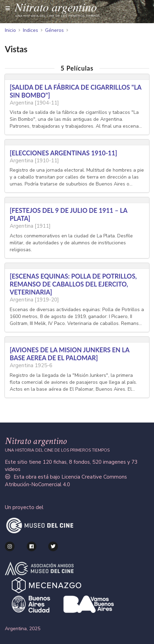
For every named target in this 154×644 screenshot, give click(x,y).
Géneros (54, 30)
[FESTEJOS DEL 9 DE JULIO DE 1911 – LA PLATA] (69, 214)
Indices (31, 30)
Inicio (10, 30)
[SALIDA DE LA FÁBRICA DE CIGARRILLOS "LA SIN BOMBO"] (75, 91)
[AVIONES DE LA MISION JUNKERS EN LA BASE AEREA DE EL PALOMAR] (70, 354)
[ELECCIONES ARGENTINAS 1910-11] (63, 153)
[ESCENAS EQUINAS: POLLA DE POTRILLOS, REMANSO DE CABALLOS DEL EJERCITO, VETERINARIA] (73, 284)
